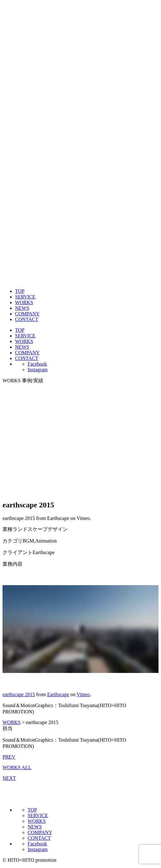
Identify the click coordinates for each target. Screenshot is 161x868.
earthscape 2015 (19, 694)
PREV (9, 757)
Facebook (37, 364)
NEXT (9, 778)
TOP (20, 291)
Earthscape (58, 694)
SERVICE (25, 297)
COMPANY (27, 314)
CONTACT (27, 319)
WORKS (24, 302)
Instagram (38, 370)
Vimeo (83, 694)
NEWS (22, 308)
